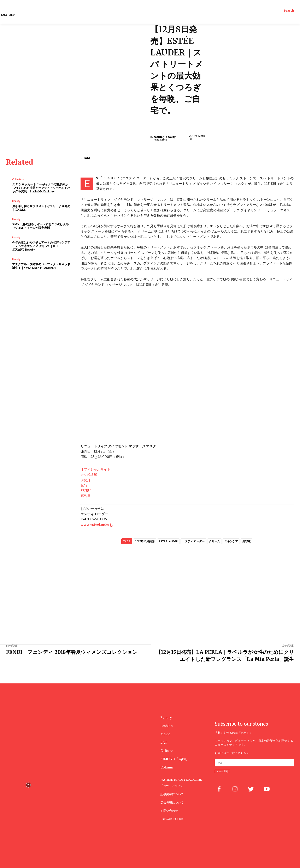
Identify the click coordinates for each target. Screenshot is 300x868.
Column (167, 767)
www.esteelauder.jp (97, 525)
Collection (18, 179)
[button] (289, 11)
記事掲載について (172, 794)
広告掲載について (172, 802)
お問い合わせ (169, 811)
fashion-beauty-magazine (165, 138)
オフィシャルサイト (95, 469)
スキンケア (231, 541)
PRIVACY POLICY (172, 819)
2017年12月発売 (145, 541)
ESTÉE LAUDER (168, 541)
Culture (167, 751)
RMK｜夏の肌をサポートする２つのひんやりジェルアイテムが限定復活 (40, 226)
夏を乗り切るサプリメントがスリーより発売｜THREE (41, 208)
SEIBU (86, 491)
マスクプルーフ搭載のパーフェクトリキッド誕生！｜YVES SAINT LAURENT (41, 266)
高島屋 (86, 496)
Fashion (167, 726)
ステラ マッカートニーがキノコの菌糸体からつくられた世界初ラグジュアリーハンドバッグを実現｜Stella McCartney (41, 188)
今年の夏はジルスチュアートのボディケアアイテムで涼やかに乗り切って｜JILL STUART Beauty (41, 246)
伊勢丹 (86, 480)
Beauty (157, 127)
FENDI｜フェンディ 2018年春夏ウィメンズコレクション (72, 652)
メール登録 (222, 771)
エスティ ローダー (193, 541)
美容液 (246, 541)
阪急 (84, 485)
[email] (254, 763)
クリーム (214, 541)
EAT (164, 742)
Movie (165, 734)
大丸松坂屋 (89, 475)
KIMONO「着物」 (175, 759)
